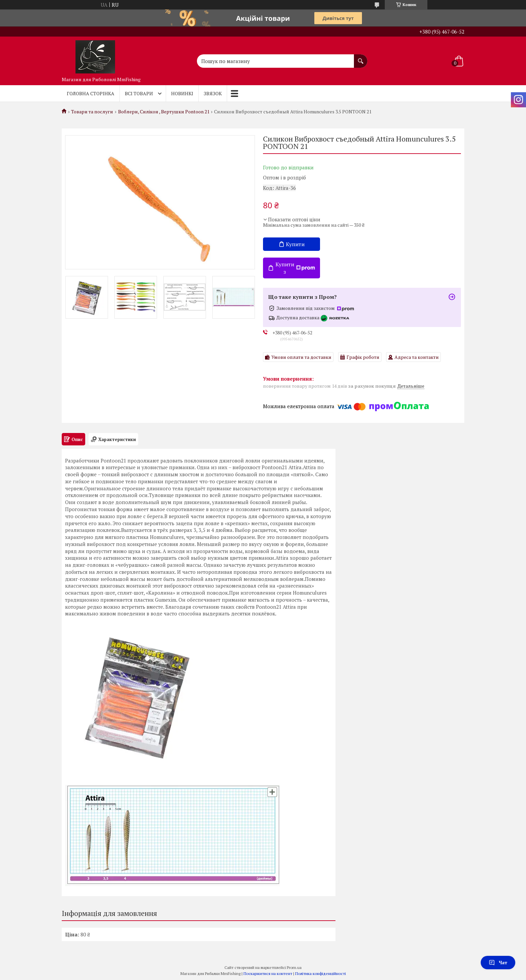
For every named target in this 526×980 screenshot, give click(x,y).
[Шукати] (361, 58)
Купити (295, 244)
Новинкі (182, 93)
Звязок (213, 93)
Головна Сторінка (91, 93)
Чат (498, 962)
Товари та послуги (92, 112)
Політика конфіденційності (321, 973)
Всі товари (139, 93)
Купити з (295, 268)
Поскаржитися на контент (268, 973)
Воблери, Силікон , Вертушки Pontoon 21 (164, 112)
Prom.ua (294, 967)
